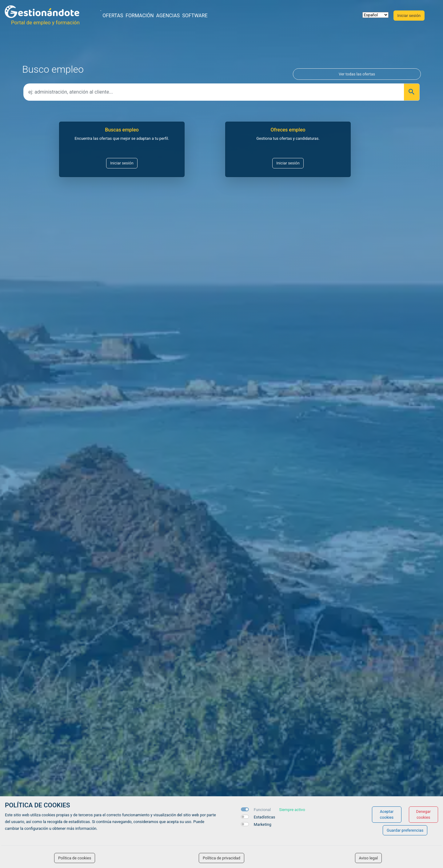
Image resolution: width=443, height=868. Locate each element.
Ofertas (113, 16)
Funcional (262, 810)
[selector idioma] (375, 15)
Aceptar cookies (387, 814)
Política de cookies (75, 858)
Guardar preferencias (405, 830)
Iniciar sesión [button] (409, 16)
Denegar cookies (424, 814)
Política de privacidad (221, 858)
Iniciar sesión (122, 163)
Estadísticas (265, 817)
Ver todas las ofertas (357, 74)
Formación (140, 16)
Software (195, 16)
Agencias (168, 16)
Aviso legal (369, 858)
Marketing (263, 824)
